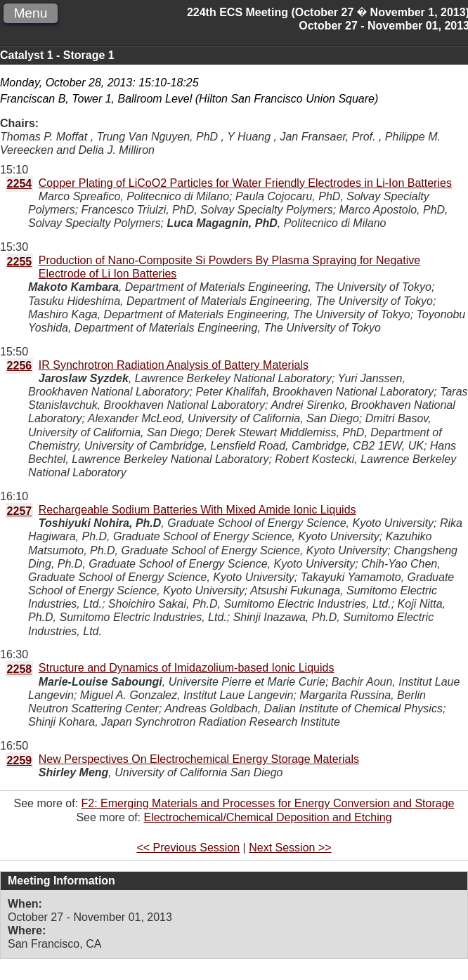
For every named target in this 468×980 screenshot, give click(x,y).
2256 (20, 366)
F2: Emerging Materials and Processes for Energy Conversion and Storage (268, 803)
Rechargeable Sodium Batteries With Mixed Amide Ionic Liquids (197, 510)
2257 (20, 511)
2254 (20, 184)
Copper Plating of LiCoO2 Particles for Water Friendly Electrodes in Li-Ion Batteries (245, 183)
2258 (20, 669)
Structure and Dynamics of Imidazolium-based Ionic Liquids (187, 668)
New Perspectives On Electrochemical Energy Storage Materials (199, 759)
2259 (20, 760)
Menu (30, 13)
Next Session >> (290, 848)
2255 (20, 262)
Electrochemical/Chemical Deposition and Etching (267, 817)
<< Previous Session (188, 848)
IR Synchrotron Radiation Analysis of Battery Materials (174, 365)
